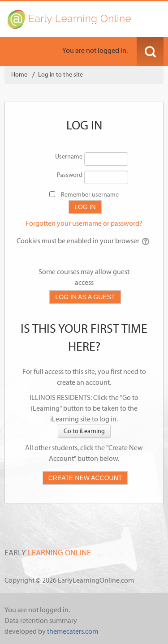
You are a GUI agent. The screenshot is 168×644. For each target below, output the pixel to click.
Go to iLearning (84, 431)
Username (69, 157)
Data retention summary (41, 620)
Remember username (90, 195)
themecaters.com (73, 631)
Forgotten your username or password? (84, 223)
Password (70, 175)
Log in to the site (60, 75)
